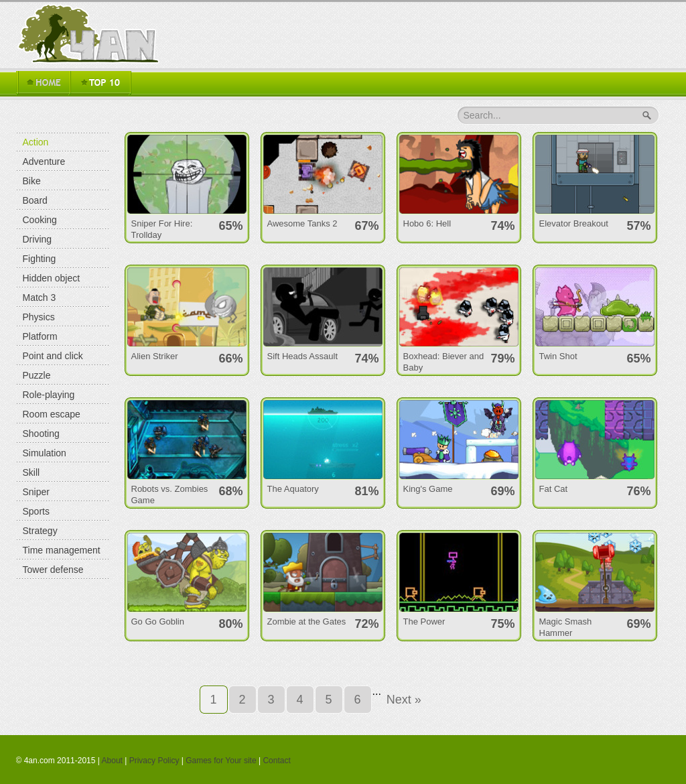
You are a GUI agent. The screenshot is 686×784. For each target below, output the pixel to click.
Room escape (52, 414)
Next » (404, 700)
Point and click (53, 356)
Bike (32, 181)
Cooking (40, 220)
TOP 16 (100, 83)
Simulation (45, 453)
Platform (40, 336)
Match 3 (40, 298)
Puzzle (37, 375)
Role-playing (49, 395)
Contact (276, 761)
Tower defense (53, 570)
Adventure (44, 161)
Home (43, 83)
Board (35, 200)
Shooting (41, 434)
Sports (36, 511)
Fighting (40, 259)
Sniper (36, 492)
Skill (31, 472)
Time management (62, 550)
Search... (482, 115)
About (112, 761)
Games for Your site (221, 761)
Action (36, 142)
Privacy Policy (154, 761)
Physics (39, 317)
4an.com (91, 34)
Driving (38, 239)
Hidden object (52, 278)
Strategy (40, 531)
